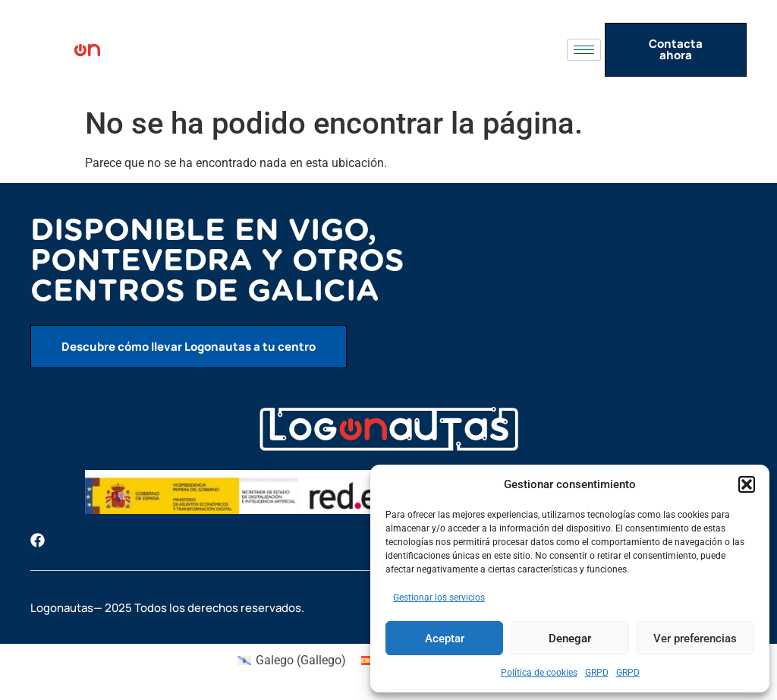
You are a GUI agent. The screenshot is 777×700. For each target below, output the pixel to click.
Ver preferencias (695, 639)
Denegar (570, 639)
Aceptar (445, 639)
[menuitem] (292, 661)
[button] (747, 484)
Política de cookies (539, 673)
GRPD (597, 673)
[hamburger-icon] (584, 50)
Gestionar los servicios (439, 598)
